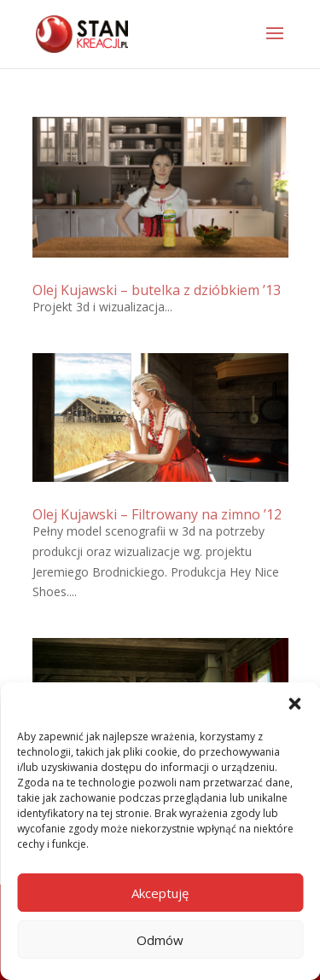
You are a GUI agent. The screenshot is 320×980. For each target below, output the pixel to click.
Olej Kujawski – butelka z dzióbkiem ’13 (157, 290)
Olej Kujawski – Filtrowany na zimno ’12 (157, 514)
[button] (294, 704)
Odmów (160, 940)
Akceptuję (160, 893)
